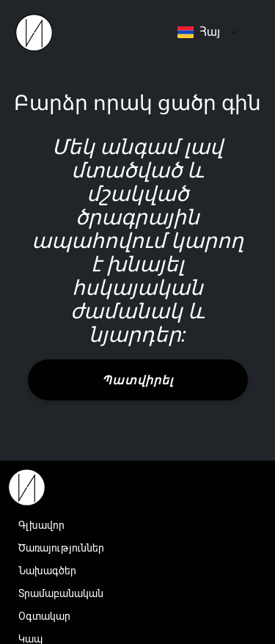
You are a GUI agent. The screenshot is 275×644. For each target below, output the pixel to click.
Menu (249, 32)
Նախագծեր (47, 571)
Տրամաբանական (61, 593)
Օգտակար (44, 616)
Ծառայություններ (61, 548)
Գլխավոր (41, 525)
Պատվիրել (137, 380)
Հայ (199, 32)
